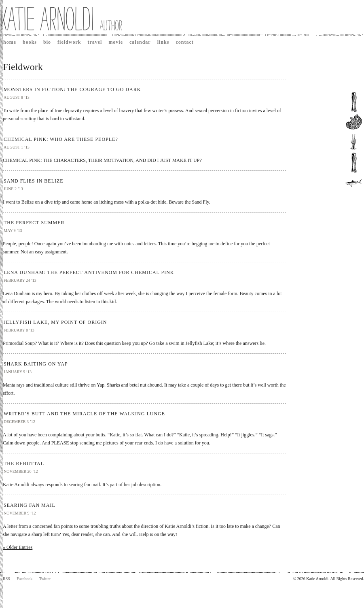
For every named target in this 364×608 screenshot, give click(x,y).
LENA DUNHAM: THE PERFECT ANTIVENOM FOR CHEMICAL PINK (89, 272)
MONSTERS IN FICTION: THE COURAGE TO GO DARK (72, 89)
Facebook (24, 579)
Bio (47, 42)
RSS (6, 579)
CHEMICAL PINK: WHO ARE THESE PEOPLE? (61, 139)
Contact (184, 42)
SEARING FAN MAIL (30, 505)
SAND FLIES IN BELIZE (34, 181)
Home (10, 42)
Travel (95, 42)
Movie (116, 42)
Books (30, 42)
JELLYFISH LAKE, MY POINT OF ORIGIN (55, 322)
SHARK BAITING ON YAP (36, 364)
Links (163, 42)
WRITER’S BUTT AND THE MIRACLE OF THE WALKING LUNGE (84, 414)
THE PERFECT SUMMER (34, 223)
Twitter (45, 579)
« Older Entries (18, 547)
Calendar (140, 42)
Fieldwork (69, 42)
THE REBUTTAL (24, 463)
